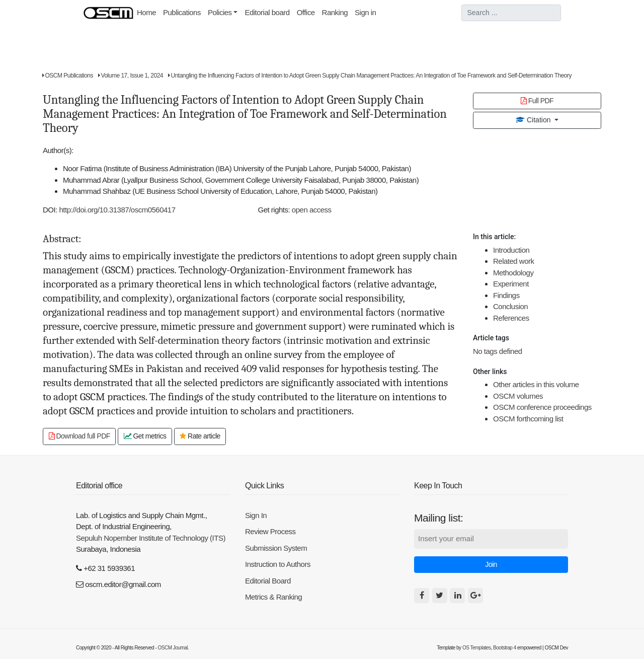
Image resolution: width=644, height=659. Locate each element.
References (511, 318)
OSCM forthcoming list (528, 419)
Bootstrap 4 (505, 648)
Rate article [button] (200, 436)
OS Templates (477, 648)
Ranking (335, 12)
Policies (220, 12)
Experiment (511, 284)
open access (312, 210)
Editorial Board (268, 581)
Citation (534, 120)
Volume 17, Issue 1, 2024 (131, 76)
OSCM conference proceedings (542, 407)
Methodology (513, 273)
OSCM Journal (173, 648)
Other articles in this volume (536, 384)
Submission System (276, 548)
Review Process (270, 531)
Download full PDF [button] (79, 436)
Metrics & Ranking (273, 597)
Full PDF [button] (537, 101)
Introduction (511, 250)
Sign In (256, 515)
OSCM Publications (68, 76)
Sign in (365, 12)
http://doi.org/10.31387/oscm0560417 (117, 210)
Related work (514, 261)
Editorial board (267, 12)
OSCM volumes (518, 396)
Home (148, 12)
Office (306, 12)
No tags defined (498, 351)
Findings (506, 295)
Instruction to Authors (278, 564)
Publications (182, 12)
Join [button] (491, 564)
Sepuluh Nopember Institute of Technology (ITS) (151, 538)
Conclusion (510, 306)
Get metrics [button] (145, 436)
